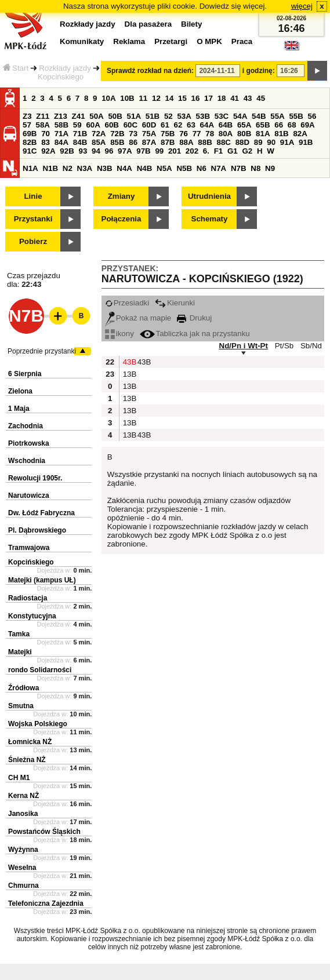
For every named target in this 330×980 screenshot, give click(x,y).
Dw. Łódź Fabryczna (41, 513)
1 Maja (19, 409)
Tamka (19, 634)
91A (287, 142)
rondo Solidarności (40, 670)
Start (16, 68)
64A (207, 125)
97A (125, 151)
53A (184, 116)
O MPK (209, 41)
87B (168, 142)
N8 (255, 168)
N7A (219, 168)
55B (296, 116)
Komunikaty (82, 41)
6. (206, 151)
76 (184, 134)
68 (292, 125)
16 (196, 98)
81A (263, 134)
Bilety (191, 24)
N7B (239, 168)
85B (117, 142)
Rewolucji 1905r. (35, 478)
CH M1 (19, 778)
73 (133, 134)
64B (226, 125)
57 (27, 125)
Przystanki (33, 219)
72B (117, 134)
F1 (219, 151)
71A (61, 134)
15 (182, 98)
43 (248, 98)
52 (168, 116)
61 (165, 125)
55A (277, 116)
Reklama (129, 41)
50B (115, 116)
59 (77, 125)
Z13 (61, 116)
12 (156, 98)
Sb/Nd (311, 346)
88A (186, 142)
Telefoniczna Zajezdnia (46, 904)
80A (226, 134)
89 (258, 142)
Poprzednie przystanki (42, 351)
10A (108, 98)
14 (170, 98)
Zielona (20, 391)
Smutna (21, 706)
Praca (242, 41)
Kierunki (175, 303)
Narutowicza (29, 496)
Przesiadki (127, 303)
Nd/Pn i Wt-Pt (244, 346)
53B (203, 116)
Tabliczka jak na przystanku (195, 334)
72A (99, 134)
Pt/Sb (284, 346)
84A (61, 142)
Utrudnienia (209, 196)
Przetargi (171, 41)
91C (30, 151)
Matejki (20, 652)
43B (129, 362)
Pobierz (33, 241)
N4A (124, 168)
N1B (50, 168)
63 (191, 125)
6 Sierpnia (25, 374)
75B (168, 134)
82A (300, 134)
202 (192, 151)
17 (208, 98)
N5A (164, 168)
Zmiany (122, 196)
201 (175, 151)
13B (129, 374)
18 (222, 98)
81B (281, 134)
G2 (247, 151)
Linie (33, 196)
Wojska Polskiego (38, 724)
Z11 (43, 116)
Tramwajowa (29, 548)
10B (127, 98)
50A (96, 116)
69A (307, 125)
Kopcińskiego (31, 562)
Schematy (210, 219)
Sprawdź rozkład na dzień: (150, 71)
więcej (302, 6)
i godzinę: (259, 71)
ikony (119, 334)
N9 (270, 168)
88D (242, 142)
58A (43, 125)
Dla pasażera (148, 24)
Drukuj (194, 318)
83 (46, 142)
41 (235, 98)
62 (178, 125)
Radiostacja (28, 598)
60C (130, 125)
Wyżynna (23, 850)
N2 (68, 168)
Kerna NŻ (23, 796)
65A (244, 125)
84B (80, 142)
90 (271, 142)
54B (259, 116)
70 (46, 134)
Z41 (79, 116)
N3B (105, 168)
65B (263, 125)
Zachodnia (26, 426)
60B (112, 125)
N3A (85, 168)
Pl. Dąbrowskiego (37, 530)
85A (99, 142)
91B (306, 142)
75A (149, 134)
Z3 (27, 116)
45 (261, 98)
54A (240, 116)
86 (133, 142)
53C (222, 116)
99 (159, 151)
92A (48, 151)
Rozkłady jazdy (65, 68)
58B (61, 125)
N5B (184, 168)
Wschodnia (27, 461)
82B (30, 142)
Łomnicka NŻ (30, 742)
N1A (30, 168)
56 (312, 116)
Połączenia (122, 219)
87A (149, 142)
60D (149, 125)
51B (153, 116)
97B (143, 151)
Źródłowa (23, 688)
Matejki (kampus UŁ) (42, 580)
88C (223, 142)
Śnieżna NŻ (27, 760)
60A (93, 125)
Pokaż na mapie (138, 318)
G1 (233, 151)
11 (143, 98)
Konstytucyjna (32, 616)
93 (83, 151)
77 (197, 134)
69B (30, 134)
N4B (145, 168)
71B (80, 134)
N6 (202, 168)
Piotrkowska (29, 443)
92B (67, 151)
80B (244, 134)
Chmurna (23, 886)
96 (109, 151)
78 (210, 134)
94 (96, 151)
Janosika (23, 814)
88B (205, 142)
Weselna (22, 868)
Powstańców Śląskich (44, 832)
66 (279, 125)
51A (134, 116)
